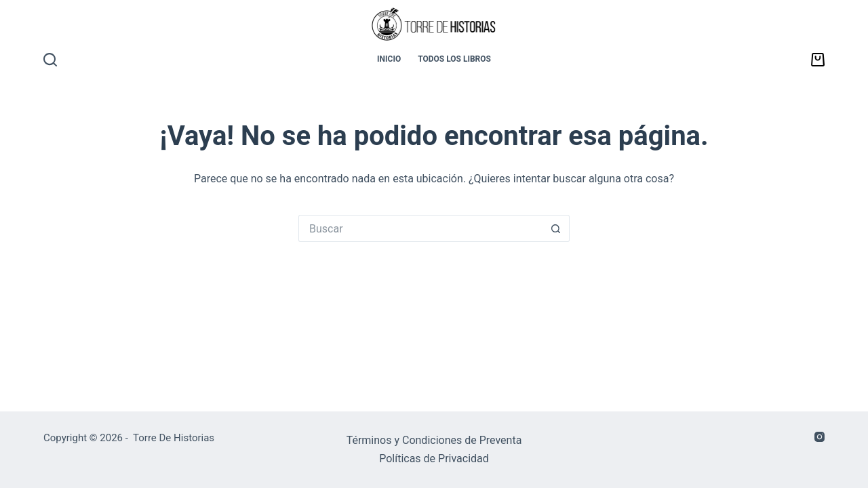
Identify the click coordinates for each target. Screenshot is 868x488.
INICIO (389, 59)
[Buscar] (50, 60)
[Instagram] (820, 437)
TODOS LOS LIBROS (454, 59)
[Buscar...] (420, 228)
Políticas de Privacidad (434, 459)
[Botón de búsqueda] (556, 228)
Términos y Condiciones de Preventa (434, 440)
